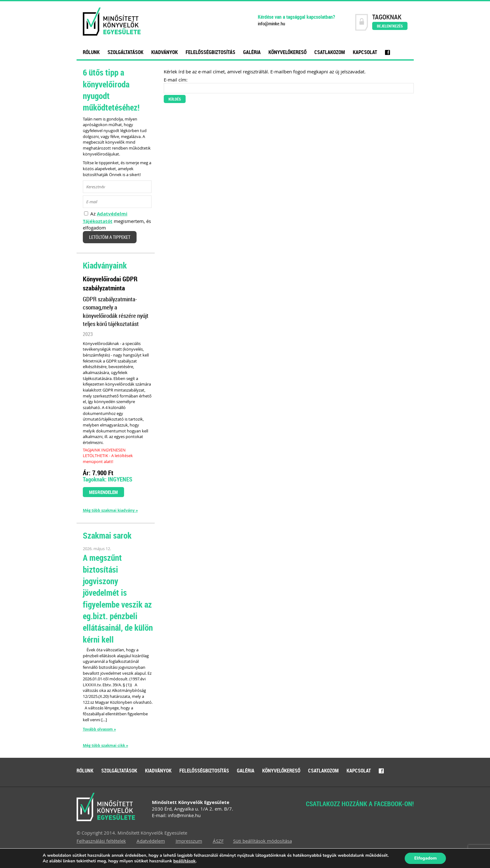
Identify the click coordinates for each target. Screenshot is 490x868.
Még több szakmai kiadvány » (110, 510)
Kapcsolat (365, 52)
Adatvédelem (151, 841)
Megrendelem (103, 492)
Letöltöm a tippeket (110, 237)
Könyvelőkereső (287, 52)
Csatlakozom (330, 52)
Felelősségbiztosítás (210, 52)
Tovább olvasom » (99, 729)
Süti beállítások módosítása (262, 841)
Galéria (252, 52)
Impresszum (189, 841)
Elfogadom (425, 858)
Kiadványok (165, 52)
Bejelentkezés (390, 26)
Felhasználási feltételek (101, 841)
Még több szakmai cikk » (105, 746)
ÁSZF (218, 841)
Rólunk (91, 52)
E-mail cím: (176, 80)
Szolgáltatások (125, 52)
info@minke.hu (271, 24)
